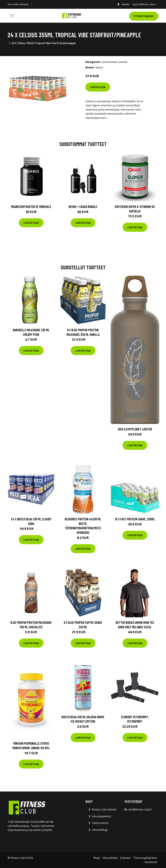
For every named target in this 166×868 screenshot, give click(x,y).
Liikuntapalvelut (101, 816)
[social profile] (32, 4)
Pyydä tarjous (144, 16)
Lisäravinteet (109, 62)
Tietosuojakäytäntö (145, 858)
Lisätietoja (98, 87)
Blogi (97, 858)
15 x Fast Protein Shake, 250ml (135, 519)
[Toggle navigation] (12, 16)
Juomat (123, 62)
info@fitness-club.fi (140, 809)
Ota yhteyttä (110, 858)
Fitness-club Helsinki (104, 809)
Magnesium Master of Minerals (31, 207)
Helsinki (125, 4)
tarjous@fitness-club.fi (144, 4)
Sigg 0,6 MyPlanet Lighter (135, 429)
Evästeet (125, 858)
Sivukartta (151, 862)
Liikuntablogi (100, 830)
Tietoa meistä (100, 823)
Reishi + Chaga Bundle (83, 207)
